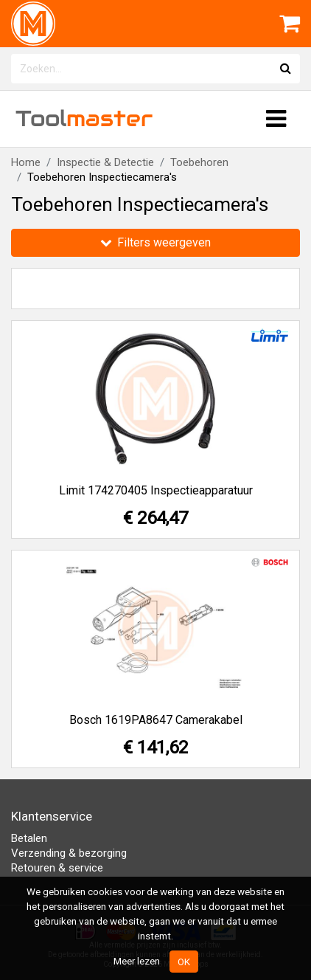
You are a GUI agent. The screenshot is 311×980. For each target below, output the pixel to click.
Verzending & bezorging (69, 853)
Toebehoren (199, 162)
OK (184, 962)
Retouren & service (57, 868)
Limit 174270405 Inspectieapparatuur (156, 490)
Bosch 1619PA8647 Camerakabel (156, 720)
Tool (84, 118)
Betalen (29, 838)
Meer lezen (137, 961)
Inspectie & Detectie (105, 162)
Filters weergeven (155, 242)
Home (26, 162)
